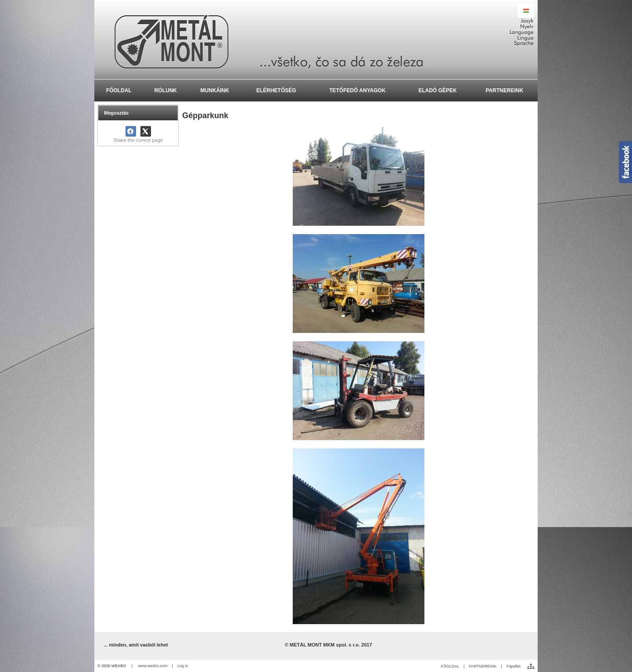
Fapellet (513, 666)
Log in (183, 666)
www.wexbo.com (153, 666)
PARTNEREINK (483, 666)
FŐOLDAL (450, 666)
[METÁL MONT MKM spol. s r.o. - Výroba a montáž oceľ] (316, 40)
